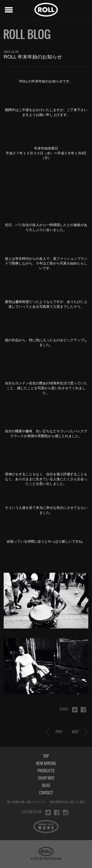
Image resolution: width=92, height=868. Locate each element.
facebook (83, 710)
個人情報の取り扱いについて (26, 802)
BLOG (46, 785)
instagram (66, 812)
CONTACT (46, 793)
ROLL (46, 10)
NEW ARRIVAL (46, 763)
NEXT (75, 732)
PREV (59, 732)
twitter (75, 710)
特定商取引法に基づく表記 (67, 802)
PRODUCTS (46, 771)
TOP (46, 756)
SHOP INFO (46, 778)
